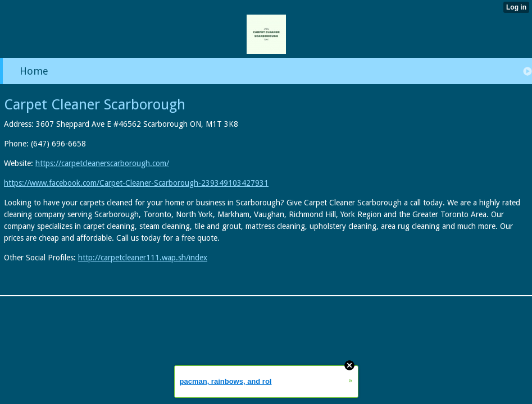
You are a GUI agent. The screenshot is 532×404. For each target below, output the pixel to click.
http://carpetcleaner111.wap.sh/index (143, 258)
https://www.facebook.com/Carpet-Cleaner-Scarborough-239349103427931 (136, 183)
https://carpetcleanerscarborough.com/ (102, 163)
